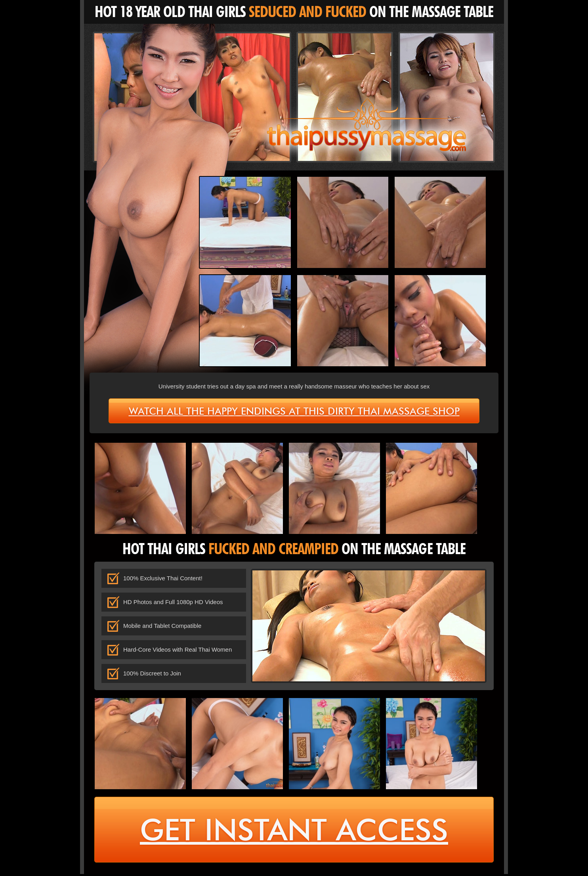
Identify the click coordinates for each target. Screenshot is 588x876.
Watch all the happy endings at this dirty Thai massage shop (294, 411)
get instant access (294, 831)
